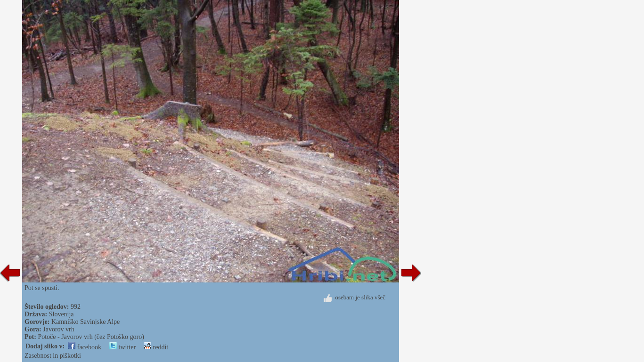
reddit (156, 347)
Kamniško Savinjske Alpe (86, 322)
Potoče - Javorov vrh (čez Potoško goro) (91, 337)
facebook (85, 347)
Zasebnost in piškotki (53, 356)
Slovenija (61, 314)
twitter (122, 347)
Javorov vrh (59, 329)
